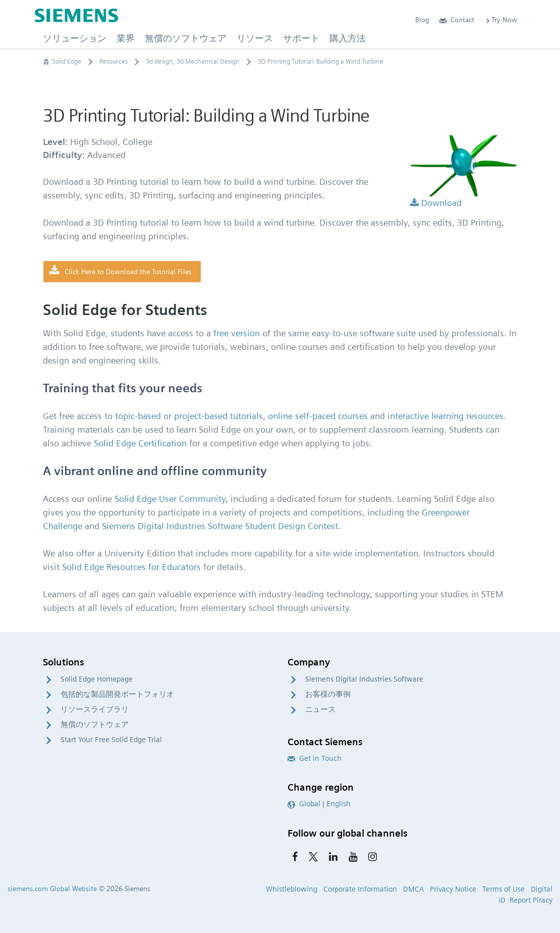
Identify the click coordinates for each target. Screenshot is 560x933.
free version (237, 333)
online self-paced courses (318, 416)
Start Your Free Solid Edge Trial (111, 740)
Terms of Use (503, 889)
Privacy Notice (453, 889)
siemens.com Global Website (52, 889)
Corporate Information (360, 889)
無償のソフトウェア (95, 724)
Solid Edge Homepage (97, 679)
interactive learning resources (445, 416)
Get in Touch (315, 758)
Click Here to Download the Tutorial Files (121, 271)
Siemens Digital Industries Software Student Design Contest (220, 526)
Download (436, 203)
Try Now (501, 20)
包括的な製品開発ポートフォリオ (117, 694)
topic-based (138, 416)
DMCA (413, 889)
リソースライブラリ (95, 709)
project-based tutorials (218, 416)
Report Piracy (531, 900)
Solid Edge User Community (170, 499)
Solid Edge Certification (140, 443)
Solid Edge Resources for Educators (131, 567)
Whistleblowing (292, 889)
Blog (422, 20)
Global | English (319, 804)
